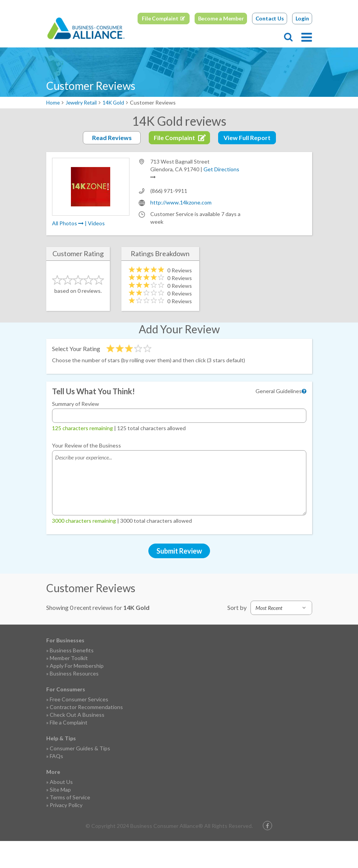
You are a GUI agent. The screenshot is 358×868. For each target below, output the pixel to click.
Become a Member (221, 45)
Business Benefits (72, 677)
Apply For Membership (77, 693)
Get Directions (221, 196)
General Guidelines (279, 418)
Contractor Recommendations (86, 734)
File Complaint (160, 45)
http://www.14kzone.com (181, 229)
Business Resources (74, 700)
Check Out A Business (77, 742)
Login (302, 45)
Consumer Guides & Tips (80, 775)
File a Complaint (69, 749)
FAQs (56, 783)
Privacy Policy (66, 832)
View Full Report (247, 165)
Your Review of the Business (87, 472)
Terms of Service (70, 824)
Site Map (60, 816)
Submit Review (179, 578)
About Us (61, 809)
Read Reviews (112, 165)
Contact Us (270, 45)
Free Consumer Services (79, 726)
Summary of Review (76, 431)
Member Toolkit (69, 685)
